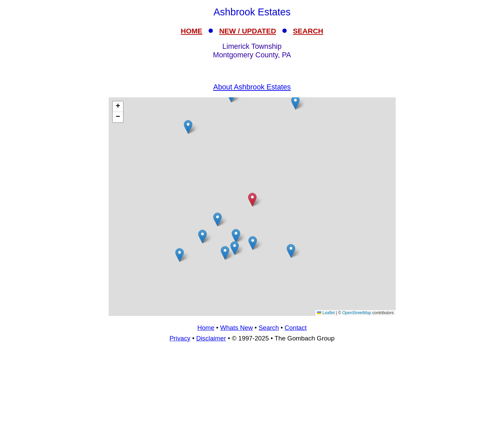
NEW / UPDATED (247, 31)
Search (269, 328)
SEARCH (308, 31)
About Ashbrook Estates (252, 87)
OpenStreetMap (357, 313)
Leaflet (326, 313)
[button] (180, 255)
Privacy (180, 338)
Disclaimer (211, 338)
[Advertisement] (252, 397)
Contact (296, 328)
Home (206, 328)
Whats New (236, 328)
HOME (192, 31)
